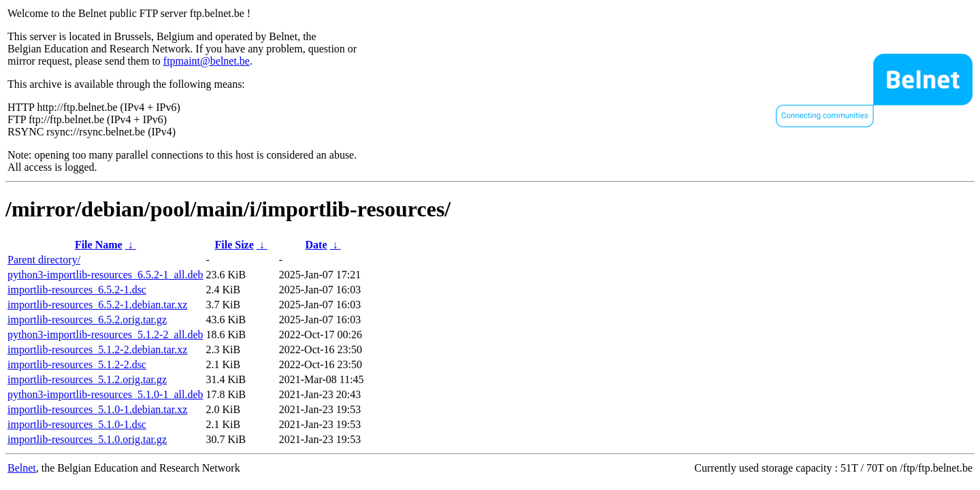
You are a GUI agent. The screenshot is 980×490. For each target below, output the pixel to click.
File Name (99, 245)
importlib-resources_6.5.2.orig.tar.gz (87, 320)
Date (316, 245)
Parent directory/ (44, 260)
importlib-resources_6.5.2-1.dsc (77, 290)
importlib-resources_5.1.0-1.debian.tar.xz (97, 409)
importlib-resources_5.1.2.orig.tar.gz (87, 379)
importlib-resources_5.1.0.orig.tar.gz (87, 439)
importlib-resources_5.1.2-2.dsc (77, 364)
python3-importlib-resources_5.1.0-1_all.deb (105, 394)
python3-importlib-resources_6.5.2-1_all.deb (105, 275)
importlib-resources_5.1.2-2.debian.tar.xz (97, 349)
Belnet (22, 468)
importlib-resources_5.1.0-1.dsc (77, 424)
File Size (234, 245)
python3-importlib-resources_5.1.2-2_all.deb (105, 334)
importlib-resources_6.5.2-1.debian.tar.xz (97, 305)
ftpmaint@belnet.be (207, 61)
